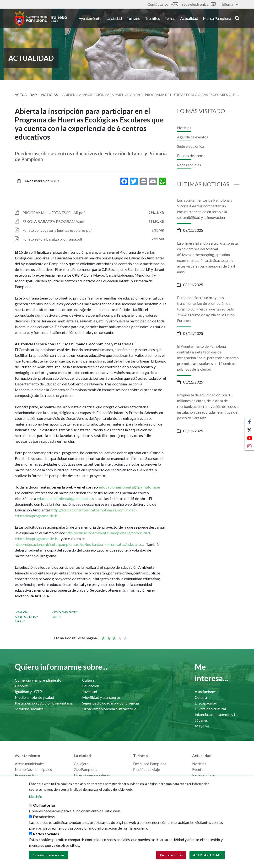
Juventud (90, 692)
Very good (125, 636)
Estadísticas (44, 817)
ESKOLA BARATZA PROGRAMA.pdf (54, 221)
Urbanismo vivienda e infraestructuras (111, 709)
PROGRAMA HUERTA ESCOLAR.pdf (54, 213)
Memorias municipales (33, 769)
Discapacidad (206, 703)
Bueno (119, 636)
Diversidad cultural (210, 709)
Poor (103, 636)
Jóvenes (201, 720)
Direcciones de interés (92, 775)
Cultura (88, 680)
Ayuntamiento (90, 19)
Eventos (199, 769)
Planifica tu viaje (146, 769)
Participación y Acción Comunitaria (44, 703)
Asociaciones (206, 692)
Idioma (230, 4)
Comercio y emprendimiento (38, 680)
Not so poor (108, 636)
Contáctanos (163, 4)
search (237, 18)
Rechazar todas (171, 855)
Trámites (152, 19)
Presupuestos (26, 775)
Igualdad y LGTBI (29, 692)
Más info (35, 797)
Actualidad (189, 19)
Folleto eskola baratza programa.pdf (52, 239)
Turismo (133, 19)
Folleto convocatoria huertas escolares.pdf (57, 230)
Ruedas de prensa (191, 155)
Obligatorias (44, 805)
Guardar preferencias (49, 855)
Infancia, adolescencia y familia (26, 617)
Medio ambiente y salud (34, 697)
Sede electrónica (199, 4)
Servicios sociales (29, 709)
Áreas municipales (30, 764)
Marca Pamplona (217, 19)
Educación (91, 686)
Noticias (50, 95)
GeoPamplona (86, 769)
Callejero (81, 764)
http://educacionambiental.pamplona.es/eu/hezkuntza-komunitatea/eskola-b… (79, 544)
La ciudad (114, 19)
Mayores (202, 726)
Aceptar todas (207, 855)
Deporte (22, 686)
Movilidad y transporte (101, 697)
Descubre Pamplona (150, 764)
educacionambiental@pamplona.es (130, 487)
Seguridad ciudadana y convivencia (111, 703)
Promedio (114, 636)
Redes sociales (189, 165)
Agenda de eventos (193, 137)
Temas (170, 19)
